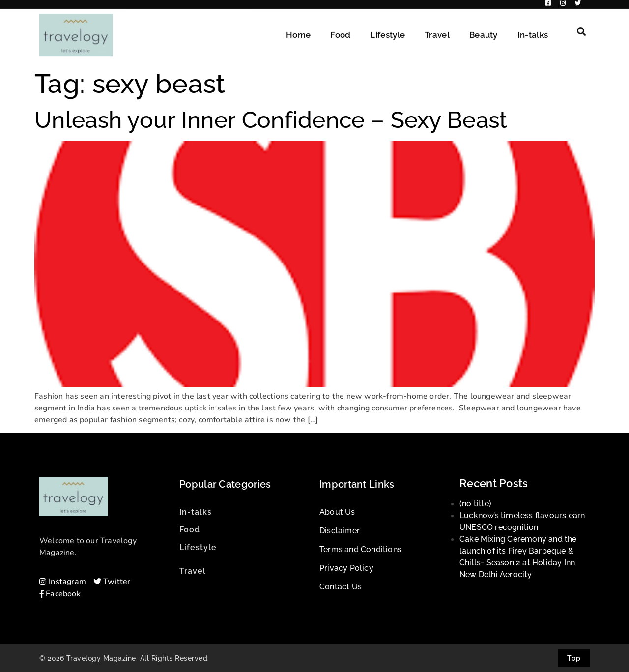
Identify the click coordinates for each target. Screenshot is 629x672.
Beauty (484, 30)
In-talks (533, 30)
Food (340, 30)
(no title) (475, 504)
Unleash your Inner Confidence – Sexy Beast (271, 120)
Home (298, 30)
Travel (437, 30)
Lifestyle (387, 30)
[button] (581, 27)
